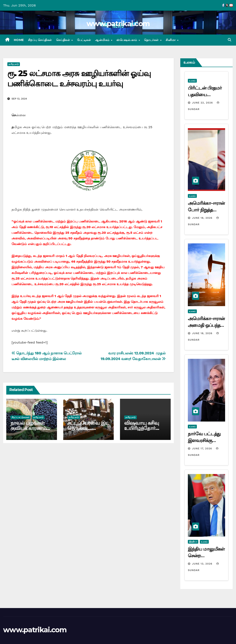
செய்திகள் (64, 40)
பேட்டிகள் (84, 40)
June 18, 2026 (203, 218)
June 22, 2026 (203, 103)
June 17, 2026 (202, 448)
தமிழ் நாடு (14, 64)
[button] (230, 40)
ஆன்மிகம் (103, 40)
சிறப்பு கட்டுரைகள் (21, 417)
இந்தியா (193, 542)
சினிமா (171, 40)
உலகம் (192, 81)
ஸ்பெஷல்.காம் (127, 40)
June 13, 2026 (203, 564)
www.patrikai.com (118, 24)
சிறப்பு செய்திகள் (40, 40)
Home (19, 40)
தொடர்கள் (152, 40)
